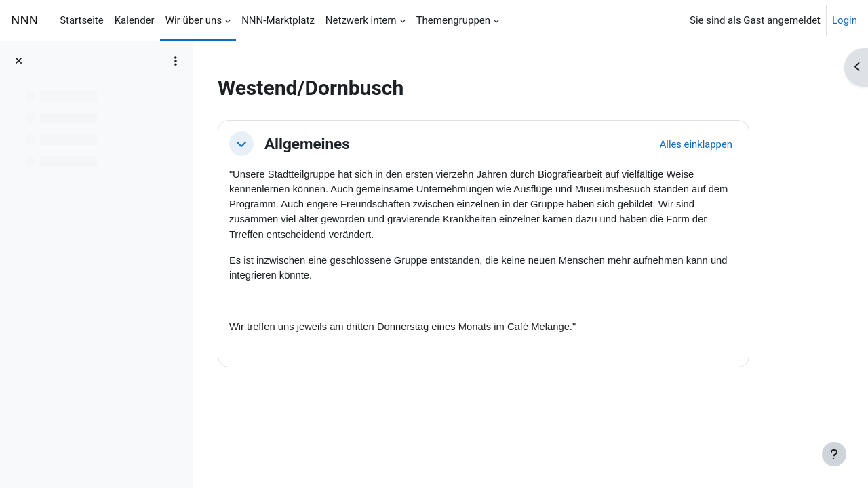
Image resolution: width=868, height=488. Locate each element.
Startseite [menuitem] (82, 20)
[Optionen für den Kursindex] (176, 61)
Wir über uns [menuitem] (194, 20)
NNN (24, 20)
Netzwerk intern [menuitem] (361, 20)
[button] (278, 144)
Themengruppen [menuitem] (453, 20)
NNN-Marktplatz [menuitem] (278, 20)
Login (845, 20)
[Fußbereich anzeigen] (834, 454)
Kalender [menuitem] (135, 20)
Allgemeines (344, 144)
